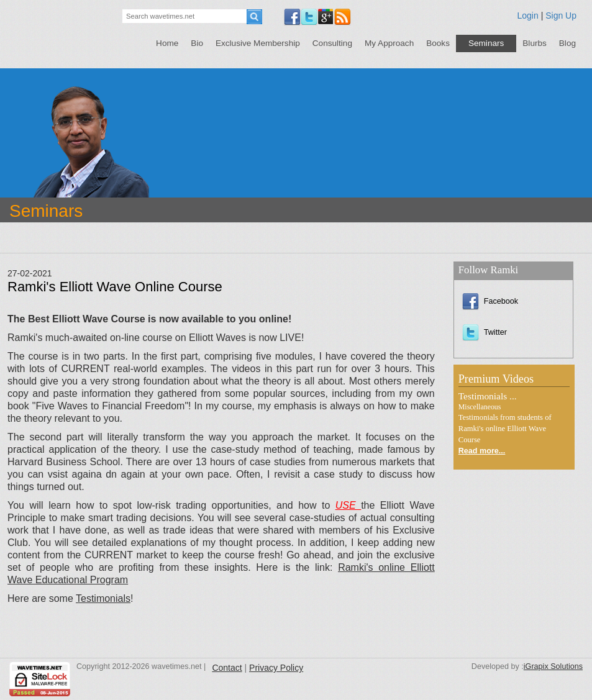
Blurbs (535, 43)
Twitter (485, 332)
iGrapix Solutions (553, 666)
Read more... (482, 451)
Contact (227, 668)
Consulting (332, 43)
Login (528, 16)
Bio (197, 43)
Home (167, 43)
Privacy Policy (276, 668)
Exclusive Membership (258, 43)
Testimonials (103, 598)
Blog (567, 43)
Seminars (486, 43)
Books (438, 43)
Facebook (490, 301)
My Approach (389, 43)
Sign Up (561, 16)
